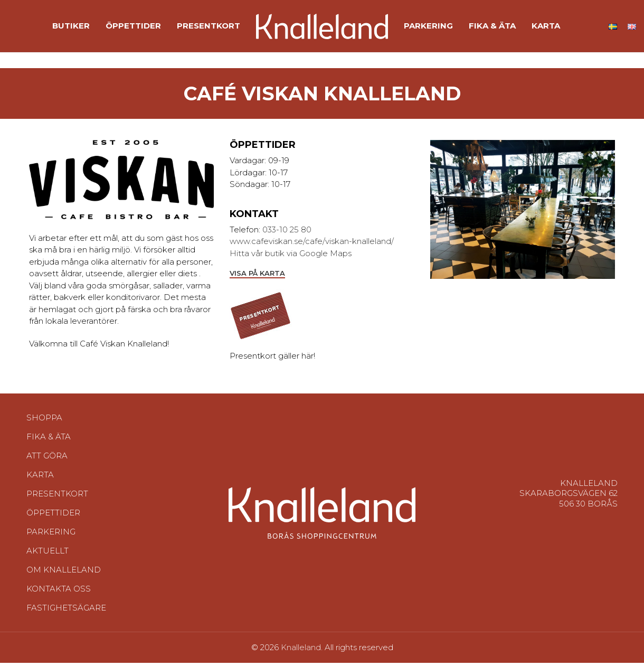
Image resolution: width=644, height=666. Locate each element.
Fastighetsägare (66, 611)
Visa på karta (257, 276)
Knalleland (301, 650)
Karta (40, 478)
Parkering (51, 535)
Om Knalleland (64, 573)
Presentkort (57, 497)
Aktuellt (48, 554)
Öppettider (53, 516)
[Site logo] (322, 27)
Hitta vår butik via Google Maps (291, 256)
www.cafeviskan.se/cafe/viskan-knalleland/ (312, 244)
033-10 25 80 (287, 233)
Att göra (47, 459)
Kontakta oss (59, 592)
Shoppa (44, 421)
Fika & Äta (49, 440)
